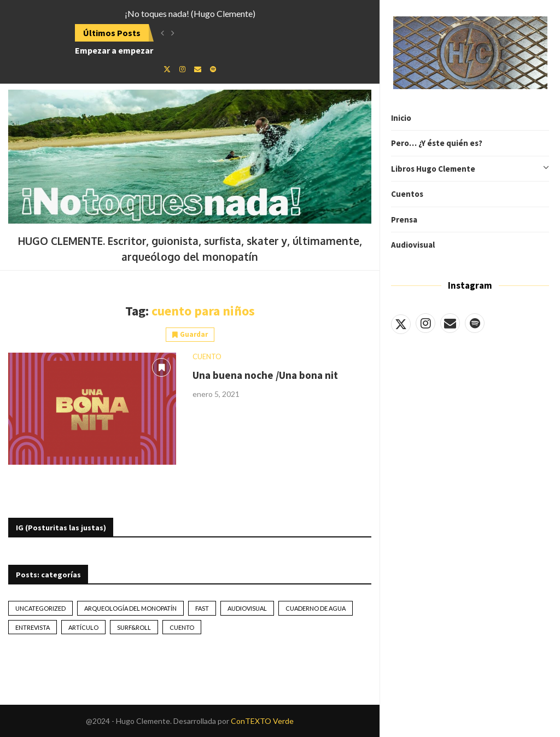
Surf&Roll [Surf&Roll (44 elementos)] (134, 627)
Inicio (401, 118)
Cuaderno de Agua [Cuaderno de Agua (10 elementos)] (316, 608)
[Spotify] (475, 323)
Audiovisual (413, 245)
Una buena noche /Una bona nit (265, 375)
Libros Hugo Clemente (470, 169)
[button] (162, 33)
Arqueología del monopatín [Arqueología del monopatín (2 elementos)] (130, 608)
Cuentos (407, 194)
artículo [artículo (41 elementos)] (83, 627)
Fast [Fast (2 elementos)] (202, 608)
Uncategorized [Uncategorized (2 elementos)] (40, 608)
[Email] (450, 323)
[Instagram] (425, 323)
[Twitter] (401, 323)
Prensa (404, 220)
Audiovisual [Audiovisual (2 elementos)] (247, 608)
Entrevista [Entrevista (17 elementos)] (33, 627)
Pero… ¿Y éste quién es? (437, 143)
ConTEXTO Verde (262, 721)
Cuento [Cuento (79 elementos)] (182, 627)
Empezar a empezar (114, 50)
